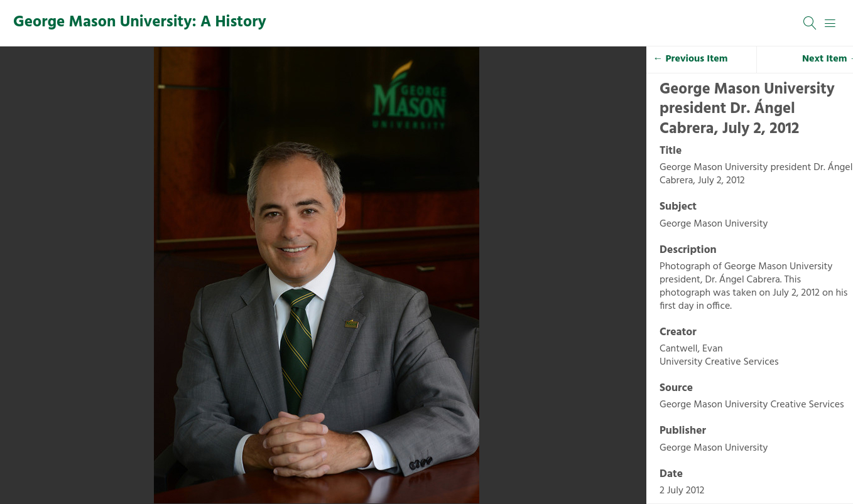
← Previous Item (691, 59)
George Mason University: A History (140, 23)
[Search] (810, 23)
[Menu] (830, 23)
